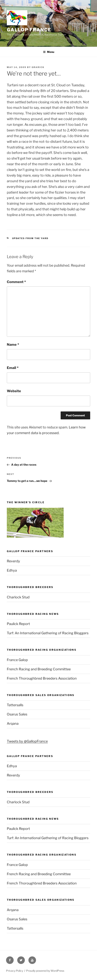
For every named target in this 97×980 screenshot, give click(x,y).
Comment (16, 282)
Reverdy (13, 561)
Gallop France (29, 30)
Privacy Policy (15, 971)
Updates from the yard (30, 238)
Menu (49, 52)
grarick (38, 67)
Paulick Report (18, 624)
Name (13, 345)
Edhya (12, 570)
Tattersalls (15, 705)
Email (13, 368)
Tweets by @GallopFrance (27, 741)
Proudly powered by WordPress (45, 971)
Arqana (13, 723)
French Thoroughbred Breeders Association (42, 678)
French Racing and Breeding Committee (39, 669)
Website (14, 391)
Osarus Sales (17, 714)
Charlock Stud (18, 597)
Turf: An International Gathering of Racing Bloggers (48, 633)
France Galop (17, 660)
